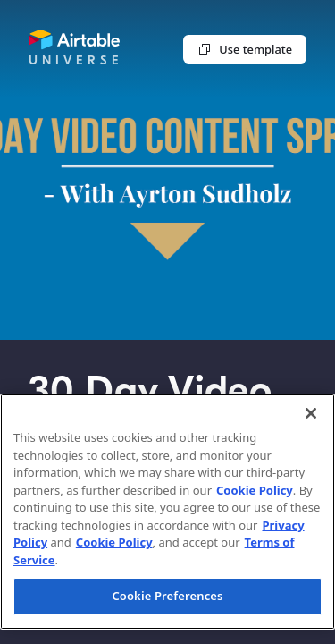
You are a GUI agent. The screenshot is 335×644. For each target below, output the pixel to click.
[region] (167, 512)
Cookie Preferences (167, 596)
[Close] (311, 413)
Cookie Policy (255, 490)
